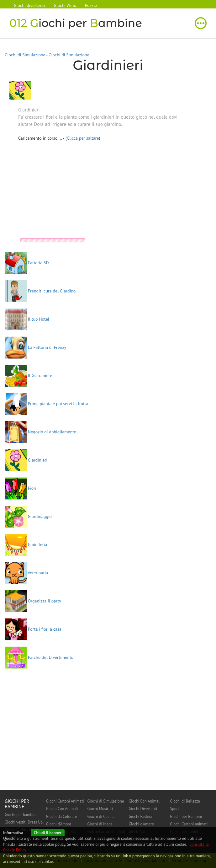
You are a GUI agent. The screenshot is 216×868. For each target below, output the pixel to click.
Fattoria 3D (27, 263)
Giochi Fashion (141, 816)
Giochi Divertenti (143, 809)
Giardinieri (26, 460)
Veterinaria (26, 573)
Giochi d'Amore (59, 824)
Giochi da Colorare (62, 816)
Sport (174, 809)
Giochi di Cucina (101, 816)
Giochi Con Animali (62, 809)
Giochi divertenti (29, 5)
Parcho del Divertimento (39, 657)
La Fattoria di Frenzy (35, 347)
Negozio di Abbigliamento (40, 432)
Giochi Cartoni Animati (65, 801)
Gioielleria (26, 545)
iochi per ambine (76, 23)
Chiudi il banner (48, 833)
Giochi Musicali (100, 809)
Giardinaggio (28, 516)
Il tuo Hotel (27, 319)
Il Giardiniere (28, 375)
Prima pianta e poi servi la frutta (46, 404)
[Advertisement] (71, 191)
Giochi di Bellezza (185, 801)
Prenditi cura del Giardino (40, 291)
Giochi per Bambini (186, 816)
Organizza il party (33, 601)
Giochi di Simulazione (25, 55)
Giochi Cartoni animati (189, 824)
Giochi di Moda (100, 824)
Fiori (21, 488)
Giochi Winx (65, 5)
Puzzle (91, 5)
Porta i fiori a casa (33, 629)
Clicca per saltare (83, 138)
